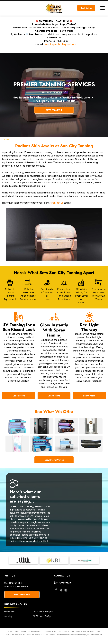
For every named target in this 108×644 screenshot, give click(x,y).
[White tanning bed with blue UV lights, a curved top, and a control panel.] (66, 451)
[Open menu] (103, 8)
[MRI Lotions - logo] (24, 570)
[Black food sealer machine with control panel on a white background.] (91, 451)
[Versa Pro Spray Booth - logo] (84, 570)
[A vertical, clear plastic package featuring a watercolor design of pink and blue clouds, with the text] (17, 451)
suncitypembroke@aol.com (61, 44)
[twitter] (61, 600)
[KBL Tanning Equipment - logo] (54, 570)
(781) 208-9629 (62, 592)
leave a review (18, 548)
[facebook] (56, 600)
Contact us (57, 203)
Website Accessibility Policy (90, 641)
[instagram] (66, 600)
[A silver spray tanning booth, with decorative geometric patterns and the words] (91, 429)
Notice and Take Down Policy (68, 641)
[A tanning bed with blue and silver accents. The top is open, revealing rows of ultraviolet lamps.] (42, 451)
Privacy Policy (13, 641)
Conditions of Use (50, 641)
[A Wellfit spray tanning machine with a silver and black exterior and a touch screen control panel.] (42, 429)
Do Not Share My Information (31, 641)
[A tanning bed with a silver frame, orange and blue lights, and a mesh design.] (66, 429)
